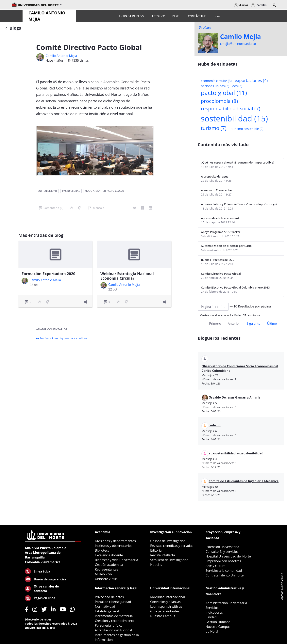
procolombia (219, 101)
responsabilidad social (231, 109)
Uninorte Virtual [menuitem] (107, 579)
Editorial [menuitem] (156, 550)
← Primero (213, 323)
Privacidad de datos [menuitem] (109, 597)
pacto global (71, 191)
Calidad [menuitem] (211, 617)
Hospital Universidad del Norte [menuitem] (228, 556)
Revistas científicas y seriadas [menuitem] (172, 546)
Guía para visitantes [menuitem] (165, 611)
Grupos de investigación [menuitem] (168, 541)
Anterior (234, 323)
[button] (274, 5)
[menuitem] (131, 16)
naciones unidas (215, 86)
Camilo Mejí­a (240, 37)
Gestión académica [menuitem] (109, 565)
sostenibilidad (47, 191)
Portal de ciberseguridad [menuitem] (113, 602)
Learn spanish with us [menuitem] (166, 606)
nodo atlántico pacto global (105, 191)
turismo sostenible (247, 129)
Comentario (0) (51, 208)
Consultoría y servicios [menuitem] (222, 552)
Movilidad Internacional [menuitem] (168, 597)
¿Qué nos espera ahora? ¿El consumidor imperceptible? (238, 162)
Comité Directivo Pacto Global (221, 274)
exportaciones (251, 80)
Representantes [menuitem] (106, 569)
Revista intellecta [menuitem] (163, 555)
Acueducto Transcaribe (216, 190)
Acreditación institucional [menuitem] (113, 630)
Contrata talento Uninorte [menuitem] (225, 575)
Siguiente (253, 323)
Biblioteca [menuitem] (102, 550)
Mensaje (96, 208)
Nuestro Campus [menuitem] (163, 616)
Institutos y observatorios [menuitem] (114, 546)
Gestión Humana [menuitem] (218, 622)
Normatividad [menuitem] (105, 606)
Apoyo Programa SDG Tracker (221, 232)
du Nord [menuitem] (212, 631)
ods (237, 86)
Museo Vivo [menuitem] (103, 574)
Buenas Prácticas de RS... (218, 260)
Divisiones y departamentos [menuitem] (115, 541)
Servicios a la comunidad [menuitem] (224, 571)
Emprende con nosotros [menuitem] (223, 561)
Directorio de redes (38, 619)
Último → (274, 323)
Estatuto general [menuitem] (107, 611)
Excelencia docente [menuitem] (109, 555)
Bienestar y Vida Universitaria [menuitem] (116, 560)
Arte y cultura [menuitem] (215, 566)
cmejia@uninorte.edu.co (238, 44)
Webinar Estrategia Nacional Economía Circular (127, 276)
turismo (214, 128)
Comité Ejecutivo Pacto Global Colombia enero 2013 (235, 287)
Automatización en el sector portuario (226, 246)
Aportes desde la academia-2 (220, 218)
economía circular (216, 81)
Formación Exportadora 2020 (48, 274)
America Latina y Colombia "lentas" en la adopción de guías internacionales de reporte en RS (239, 204)
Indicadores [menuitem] (214, 612)
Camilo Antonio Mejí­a (61, 56)
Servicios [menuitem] (212, 608)
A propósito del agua (215, 176)
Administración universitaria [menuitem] (226, 603)
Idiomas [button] (241, 5)
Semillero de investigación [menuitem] (169, 560)
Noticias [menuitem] (156, 565)
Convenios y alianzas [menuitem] (165, 602)
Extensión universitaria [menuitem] (222, 547)
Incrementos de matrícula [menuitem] (114, 616)
